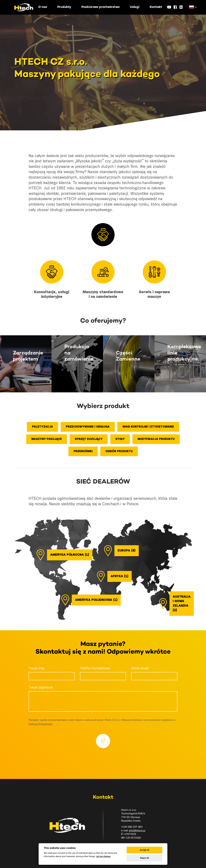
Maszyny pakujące (47, 439)
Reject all (145, 858)
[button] (192, 7)
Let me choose (103, 856)
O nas (43, 7)
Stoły (120, 439)
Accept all (144, 850)
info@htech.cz (137, 831)
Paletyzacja (42, 427)
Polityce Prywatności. (41, 724)
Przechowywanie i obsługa (88, 427)
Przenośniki (83, 452)
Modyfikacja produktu (156, 439)
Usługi (135, 7)
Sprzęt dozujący (89, 439)
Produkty (64, 7)
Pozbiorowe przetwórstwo (101, 7)
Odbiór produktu (119, 452)
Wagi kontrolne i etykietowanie (148, 427)
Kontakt (156, 7)
